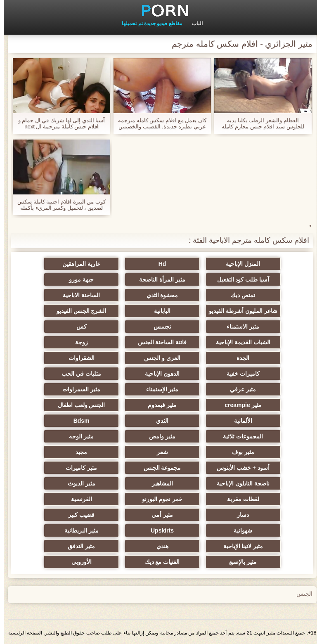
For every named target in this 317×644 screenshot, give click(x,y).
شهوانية (239, 530)
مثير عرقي (239, 389)
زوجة (78, 342)
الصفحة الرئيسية (21, 633)
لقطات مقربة (239, 499)
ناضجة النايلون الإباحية (239, 483)
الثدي (158, 421)
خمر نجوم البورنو (159, 499)
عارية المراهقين (78, 264)
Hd (159, 264)
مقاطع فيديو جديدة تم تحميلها (148, 24)
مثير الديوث (78, 483)
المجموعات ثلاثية (239, 436)
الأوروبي (78, 562)
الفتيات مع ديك (159, 562)
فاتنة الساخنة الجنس (159, 342)
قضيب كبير (78, 515)
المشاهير (159, 483)
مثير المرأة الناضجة (158, 279)
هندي (159, 546)
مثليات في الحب (78, 374)
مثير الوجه (78, 436)
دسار (239, 515)
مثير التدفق (78, 546)
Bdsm (78, 421)
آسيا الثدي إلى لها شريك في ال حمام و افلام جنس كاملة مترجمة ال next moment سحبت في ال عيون (58, 123)
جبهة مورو (78, 279)
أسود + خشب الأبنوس (239, 468)
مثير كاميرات (78, 468)
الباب (194, 24)
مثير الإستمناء (159, 389)
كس (78, 327)
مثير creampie (239, 405)
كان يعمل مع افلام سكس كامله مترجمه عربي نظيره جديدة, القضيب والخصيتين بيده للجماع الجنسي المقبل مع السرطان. (158, 123)
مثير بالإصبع (239, 562)
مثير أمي (158, 515)
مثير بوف (239, 452)
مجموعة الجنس (159, 468)
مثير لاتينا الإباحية (240, 546)
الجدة (239, 358)
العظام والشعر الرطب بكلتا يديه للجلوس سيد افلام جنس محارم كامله (259, 123)
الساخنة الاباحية (78, 295)
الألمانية (239, 421)
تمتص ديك (239, 295)
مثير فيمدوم (158, 405)
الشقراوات (78, 358)
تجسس (159, 327)
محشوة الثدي (159, 295)
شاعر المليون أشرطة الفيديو (239, 311)
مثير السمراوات (78, 389)
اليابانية (158, 311)
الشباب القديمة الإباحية (239, 342)
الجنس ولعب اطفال (78, 405)
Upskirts (158, 530)
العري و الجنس (158, 358)
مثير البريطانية (78, 530)
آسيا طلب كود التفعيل (240, 279)
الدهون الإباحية (158, 374)
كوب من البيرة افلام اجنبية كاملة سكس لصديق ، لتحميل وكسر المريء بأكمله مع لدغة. (58, 205)
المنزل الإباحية (239, 264)
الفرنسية (78, 499)
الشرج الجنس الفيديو (78, 311)
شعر (159, 452)
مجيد (78, 452)
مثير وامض (158, 436)
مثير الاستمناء (239, 327)
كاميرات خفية (239, 374)
